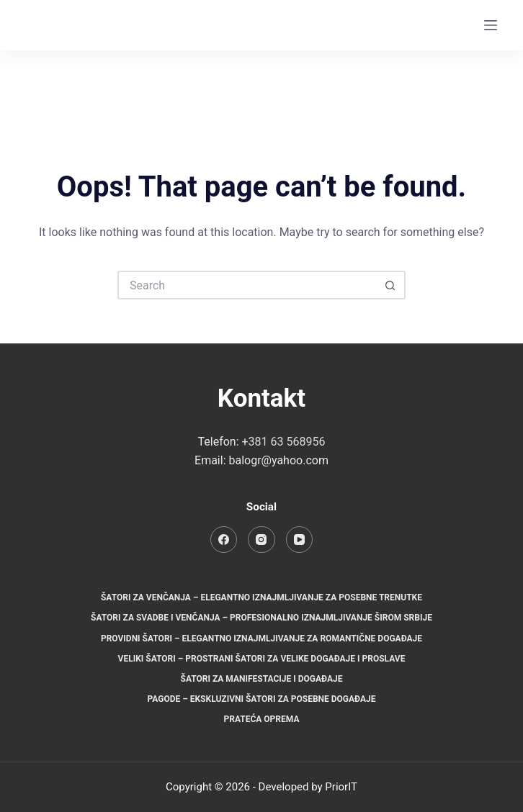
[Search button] (391, 285)
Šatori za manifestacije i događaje (262, 679)
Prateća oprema (262, 719)
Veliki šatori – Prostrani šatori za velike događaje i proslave (262, 659)
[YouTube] (300, 540)
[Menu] (491, 25)
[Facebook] (432, 26)
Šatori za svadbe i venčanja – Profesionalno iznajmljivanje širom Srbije (261, 618)
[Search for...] (247, 285)
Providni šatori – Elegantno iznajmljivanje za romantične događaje (261, 639)
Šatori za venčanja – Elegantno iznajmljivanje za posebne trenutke (261, 597)
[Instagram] (461, 26)
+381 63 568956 (284, 442)
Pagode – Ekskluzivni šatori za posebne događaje (261, 699)
